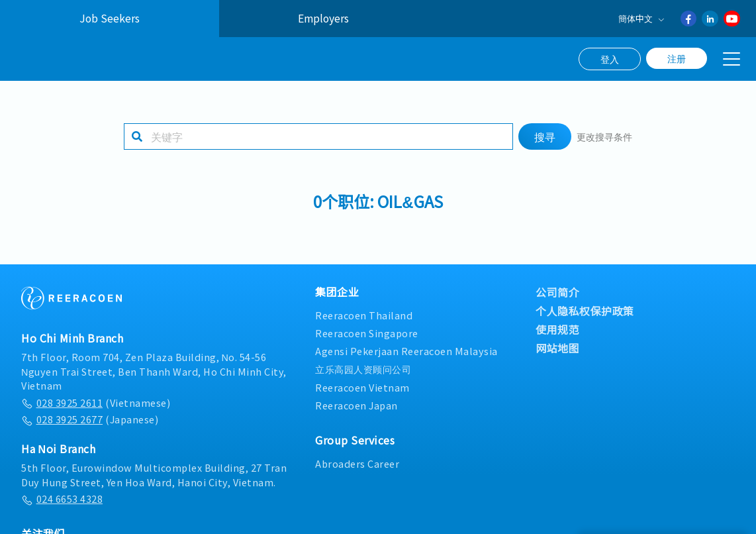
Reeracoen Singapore (367, 333)
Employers (323, 18)
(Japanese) (90, 419)
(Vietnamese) (96, 402)
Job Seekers (110, 18)
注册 (677, 58)
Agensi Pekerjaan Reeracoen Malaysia (406, 351)
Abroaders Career (357, 463)
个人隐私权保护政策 (585, 311)
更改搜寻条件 (604, 136)
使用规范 (557, 329)
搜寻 (545, 136)
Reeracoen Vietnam (362, 387)
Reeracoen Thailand (364, 315)
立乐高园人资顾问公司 (363, 369)
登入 (610, 59)
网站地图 (557, 348)
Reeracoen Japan (356, 405)
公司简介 (557, 292)
